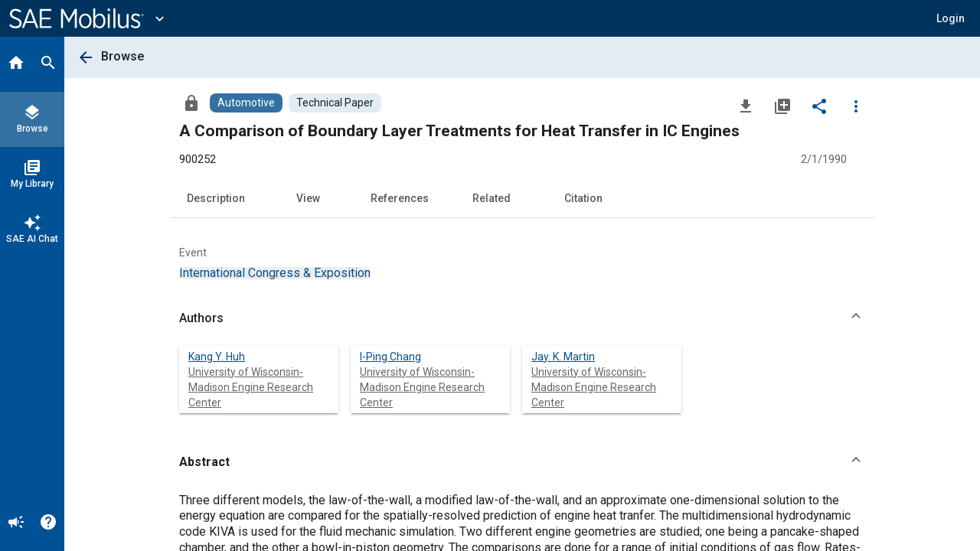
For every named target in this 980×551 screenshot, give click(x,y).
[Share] (819, 106)
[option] (275, 273)
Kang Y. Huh (217, 357)
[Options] (856, 106)
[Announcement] (16, 523)
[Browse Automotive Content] (246, 103)
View (308, 198)
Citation (583, 198)
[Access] (191, 103)
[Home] (16, 64)
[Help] (48, 523)
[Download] (746, 106)
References (400, 198)
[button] (951, 18)
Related (492, 198)
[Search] (48, 64)
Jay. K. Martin (563, 357)
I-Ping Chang (390, 357)
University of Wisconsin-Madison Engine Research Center (251, 387)
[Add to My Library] (782, 106)
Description (216, 198)
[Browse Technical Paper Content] (335, 103)
